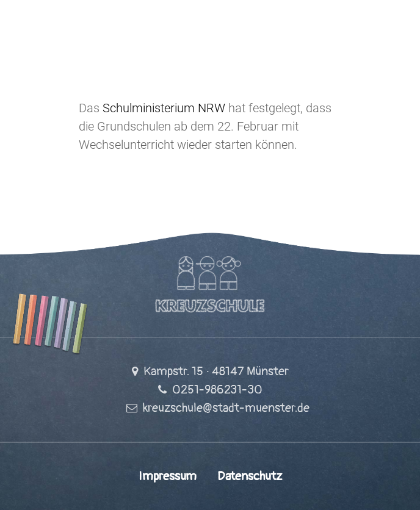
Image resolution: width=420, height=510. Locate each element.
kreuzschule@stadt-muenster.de (226, 408)
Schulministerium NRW (164, 108)
